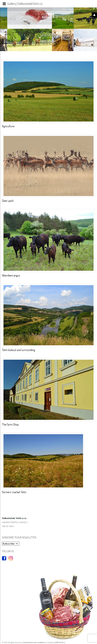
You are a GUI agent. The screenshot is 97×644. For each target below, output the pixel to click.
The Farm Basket (49, 21)
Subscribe (10, 544)
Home (43, 41)
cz (87, 9)
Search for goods (77, 9)
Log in (64, 9)
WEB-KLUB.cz (60, 642)
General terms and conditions (34, 642)
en (93, 9)
